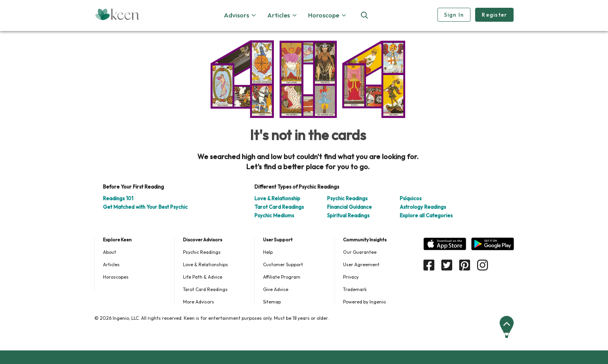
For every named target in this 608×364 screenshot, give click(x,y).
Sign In (454, 15)
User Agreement (361, 264)
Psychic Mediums (274, 215)
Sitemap (272, 302)
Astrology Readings (423, 207)
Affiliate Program (282, 277)
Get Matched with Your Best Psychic (145, 207)
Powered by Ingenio (364, 302)
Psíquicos (411, 198)
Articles (111, 264)
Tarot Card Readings (279, 207)
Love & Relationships (206, 264)
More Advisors (199, 302)
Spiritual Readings (348, 215)
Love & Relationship (277, 198)
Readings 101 (118, 198)
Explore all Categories (426, 215)
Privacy (351, 277)
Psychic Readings (347, 198)
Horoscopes (116, 277)
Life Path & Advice (203, 277)
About (110, 252)
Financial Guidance (349, 207)
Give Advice (276, 289)
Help (268, 252)
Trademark (355, 289)
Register (494, 15)
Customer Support (283, 264)
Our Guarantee (360, 252)
